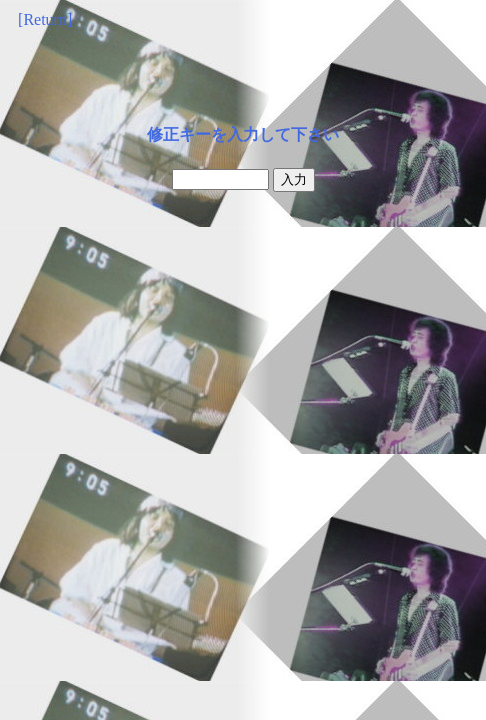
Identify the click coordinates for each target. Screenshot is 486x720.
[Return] (45, 19)
